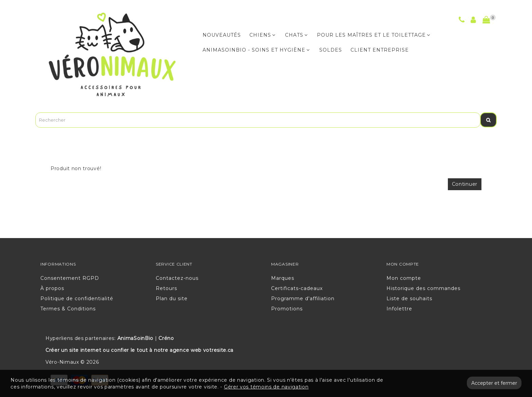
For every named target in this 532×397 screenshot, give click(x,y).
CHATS (296, 35)
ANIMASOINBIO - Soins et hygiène (256, 50)
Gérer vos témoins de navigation (266, 387)
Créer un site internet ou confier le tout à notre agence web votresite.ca (139, 350)
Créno (166, 338)
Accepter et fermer (494, 383)
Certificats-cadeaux (297, 288)
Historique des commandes (423, 288)
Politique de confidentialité (77, 299)
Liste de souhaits (409, 299)
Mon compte (404, 278)
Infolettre (399, 309)
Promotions (287, 309)
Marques (283, 278)
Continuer (465, 184)
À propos (52, 288)
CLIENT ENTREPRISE (380, 50)
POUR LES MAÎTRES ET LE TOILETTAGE (374, 35)
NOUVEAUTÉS (222, 35)
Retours (166, 288)
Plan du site (172, 299)
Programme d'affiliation (303, 299)
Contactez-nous (177, 278)
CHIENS (262, 35)
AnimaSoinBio (135, 338)
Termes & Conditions (68, 309)
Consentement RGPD (70, 278)
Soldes (331, 50)
